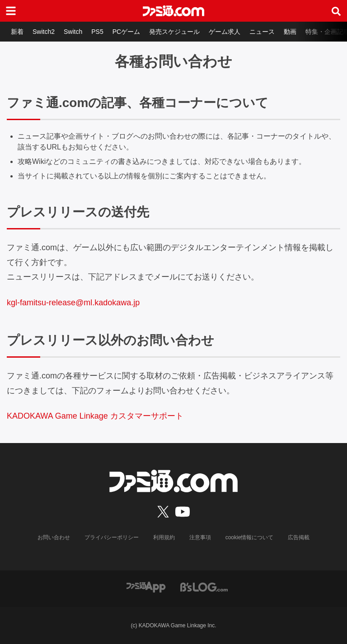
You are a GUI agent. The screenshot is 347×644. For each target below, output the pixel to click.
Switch (73, 32)
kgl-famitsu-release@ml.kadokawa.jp (73, 303)
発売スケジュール (174, 32)
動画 (290, 32)
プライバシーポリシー (112, 537)
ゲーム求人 (225, 32)
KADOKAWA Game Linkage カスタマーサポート (95, 416)
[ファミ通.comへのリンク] (173, 11)
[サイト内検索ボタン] (336, 11)
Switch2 (44, 32)
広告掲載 (299, 537)
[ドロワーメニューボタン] (11, 11)
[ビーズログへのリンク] (204, 586)
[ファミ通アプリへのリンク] (146, 586)
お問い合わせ (54, 537)
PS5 (97, 32)
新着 (17, 32)
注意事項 (200, 537)
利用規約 (164, 537)
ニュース (262, 32)
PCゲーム (126, 32)
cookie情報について (250, 537)
